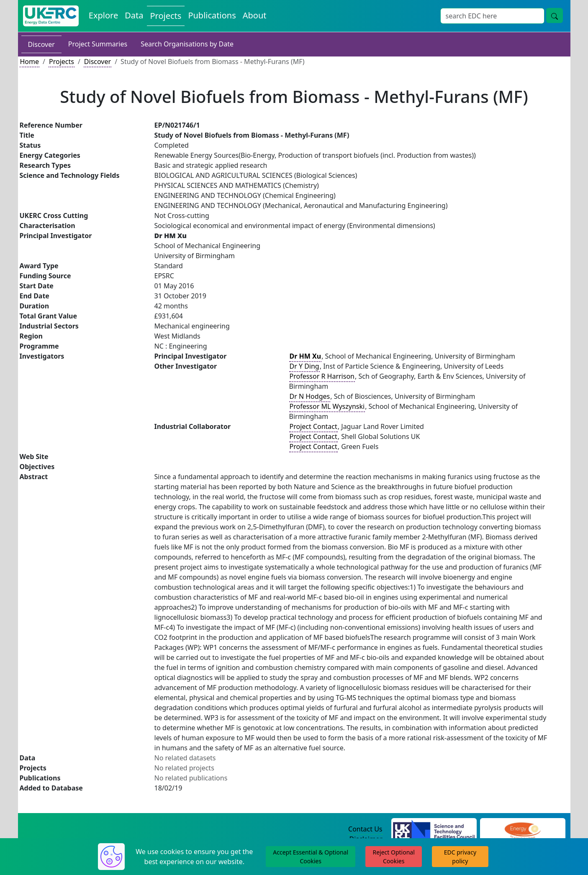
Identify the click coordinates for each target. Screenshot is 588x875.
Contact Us (365, 829)
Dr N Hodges (310, 396)
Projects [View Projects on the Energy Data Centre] (166, 16)
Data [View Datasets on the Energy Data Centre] (134, 15)
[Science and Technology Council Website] (434, 829)
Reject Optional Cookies (393, 857)
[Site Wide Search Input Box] (492, 16)
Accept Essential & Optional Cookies (311, 857)
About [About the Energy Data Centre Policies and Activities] (255, 15)
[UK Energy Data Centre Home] (51, 16)
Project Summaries (98, 44)
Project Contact (313, 426)
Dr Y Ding (304, 366)
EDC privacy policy (460, 857)
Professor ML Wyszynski (327, 406)
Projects (62, 62)
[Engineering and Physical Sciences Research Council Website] (523, 829)
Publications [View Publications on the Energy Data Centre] (212, 15)
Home (30, 62)
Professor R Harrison (322, 376)
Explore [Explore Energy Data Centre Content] (103, 15)
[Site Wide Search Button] (555, 15)
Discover (41, 44)
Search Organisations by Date (187, 44)
